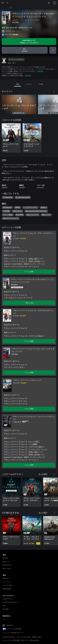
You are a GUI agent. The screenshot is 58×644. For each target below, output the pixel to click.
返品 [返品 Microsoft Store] (4, 606)
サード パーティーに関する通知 (11, 640)
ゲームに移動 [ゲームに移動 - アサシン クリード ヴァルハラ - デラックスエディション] (29, 272)
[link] (11, 138)
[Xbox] (6, 8)
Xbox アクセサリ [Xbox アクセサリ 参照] (7, 568)
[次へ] (54, 91)
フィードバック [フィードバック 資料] (7, 582)
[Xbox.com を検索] (8, 3)
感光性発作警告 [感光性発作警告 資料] (7, 589)
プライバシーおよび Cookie (24, 637)
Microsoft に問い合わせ (9, 637)
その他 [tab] (40, 84)
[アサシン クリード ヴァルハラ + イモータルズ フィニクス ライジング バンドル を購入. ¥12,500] (25, 50)
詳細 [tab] (18, 84)
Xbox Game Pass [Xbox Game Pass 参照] (7, 565)
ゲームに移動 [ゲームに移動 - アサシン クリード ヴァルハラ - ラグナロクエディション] (29, 341)
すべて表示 (43, 474)
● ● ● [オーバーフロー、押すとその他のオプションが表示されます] (53, 50)
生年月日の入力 (19, 113)
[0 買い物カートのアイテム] (49, 3)
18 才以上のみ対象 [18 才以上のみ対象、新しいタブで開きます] (16, 60)
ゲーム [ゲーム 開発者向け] (4, 619)
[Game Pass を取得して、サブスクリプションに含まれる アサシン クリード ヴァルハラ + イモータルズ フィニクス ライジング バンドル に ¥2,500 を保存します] (29, 42)
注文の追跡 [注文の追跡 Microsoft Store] (6, 609)
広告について (24, 640)
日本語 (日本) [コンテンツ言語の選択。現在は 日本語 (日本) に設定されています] (9, 625)
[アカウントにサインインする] (55, 3)
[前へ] (50, 91)
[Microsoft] (29, 2)
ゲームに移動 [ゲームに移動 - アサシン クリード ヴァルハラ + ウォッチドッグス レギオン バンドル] (29, 372)
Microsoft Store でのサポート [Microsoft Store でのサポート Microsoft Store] (10, 602)
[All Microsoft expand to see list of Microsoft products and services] (3, 3)
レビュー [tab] (29, 84)
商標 (40, 637)
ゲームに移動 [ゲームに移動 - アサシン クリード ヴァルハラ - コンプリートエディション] (29, 465)
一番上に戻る (29, 303)
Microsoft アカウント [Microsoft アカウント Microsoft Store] (8, 599)
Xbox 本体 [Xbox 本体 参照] (5, 558)
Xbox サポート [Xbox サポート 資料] (6, 578)
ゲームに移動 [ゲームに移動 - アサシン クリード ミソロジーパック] (29, 409)
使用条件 (35, 637)
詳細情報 (40, 71)
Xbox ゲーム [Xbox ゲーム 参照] (6, 561)
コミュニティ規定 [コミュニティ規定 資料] (7, 585)
